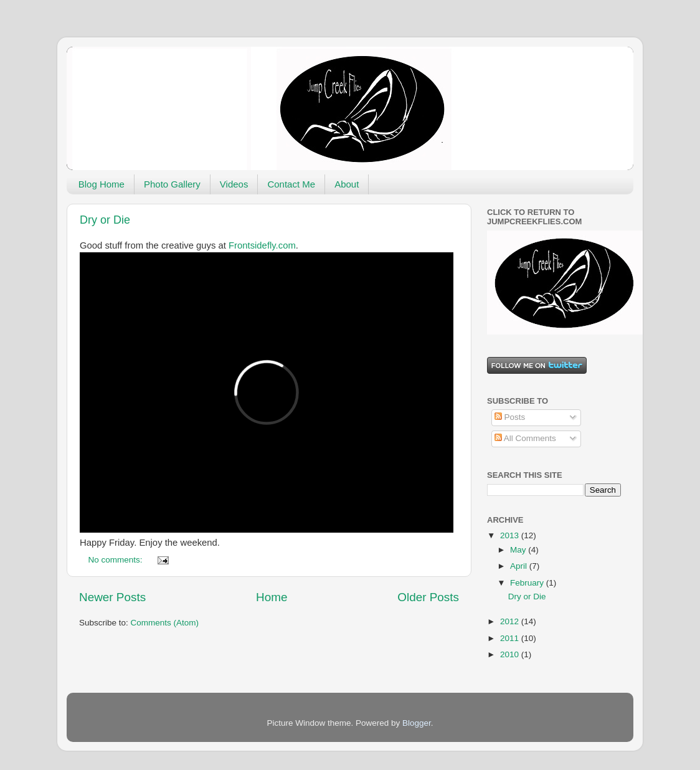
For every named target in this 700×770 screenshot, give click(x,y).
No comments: (117, 560)
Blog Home (102, 184)
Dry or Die (105, 220)
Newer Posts (112, 597)
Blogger (417, 723)
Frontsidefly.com (262, 245)
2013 (511, 535)
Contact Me (291, 184)
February (528, 583)
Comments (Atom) (165, 623)
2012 (511, 621)
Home (272, 597)
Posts (510, 417)
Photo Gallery (172, 184)
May (519, 550)
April (520, 566)
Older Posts (428, 597)
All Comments (525, 438)
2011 (511, 638)
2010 (511, 654)
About (347, 184)
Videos (234, 184)
